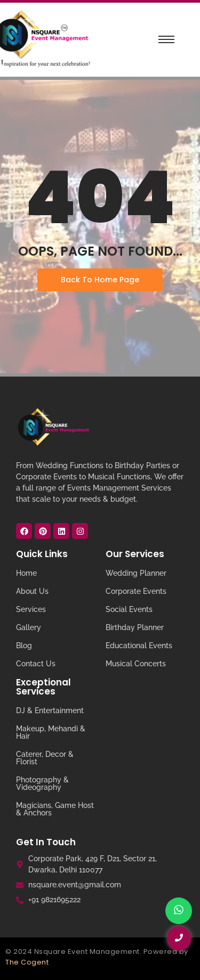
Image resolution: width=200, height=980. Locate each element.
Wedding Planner (136, 573)
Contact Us (36, 664)
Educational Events (139, 646)
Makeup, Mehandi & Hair (51, 732)
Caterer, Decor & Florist (45, 758)
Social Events (129, 609)
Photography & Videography (42, 783)
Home (26, 573)
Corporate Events (136, 591)
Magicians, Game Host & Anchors (55, 809)
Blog (24, 646)
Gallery (29, 627)
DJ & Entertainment (50, 710)
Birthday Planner (135, 627)
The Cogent (27, 962)
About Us (32, 591)
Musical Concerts (136, 664)
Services (31, 609)
